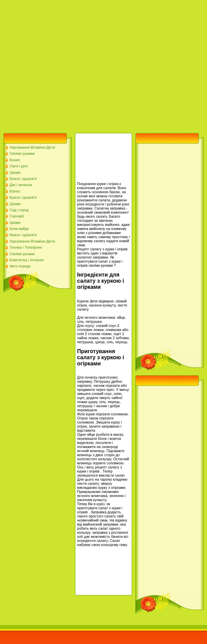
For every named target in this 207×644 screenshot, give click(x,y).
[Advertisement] (65, 65)
